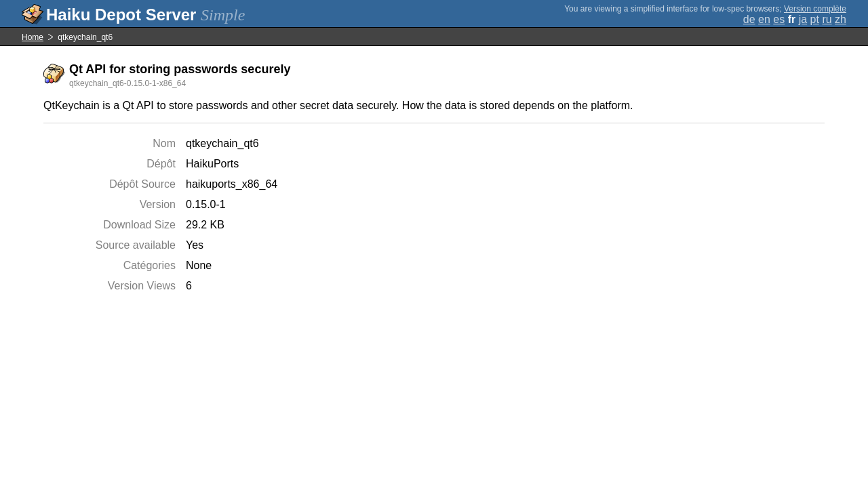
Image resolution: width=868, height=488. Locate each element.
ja (803, 19)
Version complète (815, 9)
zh (841, 19)
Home (33, 37)
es (779, 19)
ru (827, 19)
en (764, 19)
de (749, 19)
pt (815, 19)
